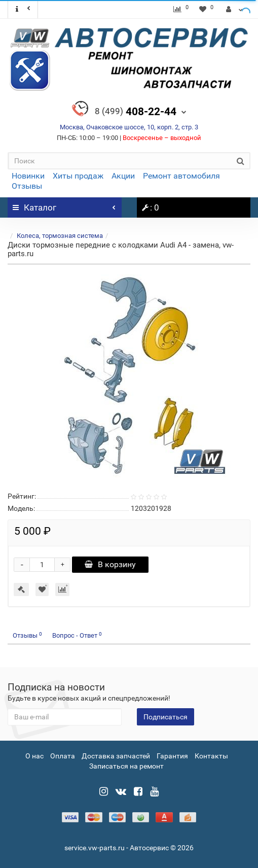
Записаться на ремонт (126, 766)
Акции (123, 176)
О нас (34, 756)
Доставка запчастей (116, 756)
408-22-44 (136, 112)
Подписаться (165, 717)
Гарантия (172, 756)
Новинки (28, 176)
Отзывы (27, 186)
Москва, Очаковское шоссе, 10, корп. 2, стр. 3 (129, 127)
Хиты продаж (78, 176)
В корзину (110, 564)
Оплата (63, 756)
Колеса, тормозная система (60, 236)
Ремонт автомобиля (181, 176)
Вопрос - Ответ (77, 635)
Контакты (211, 756)
